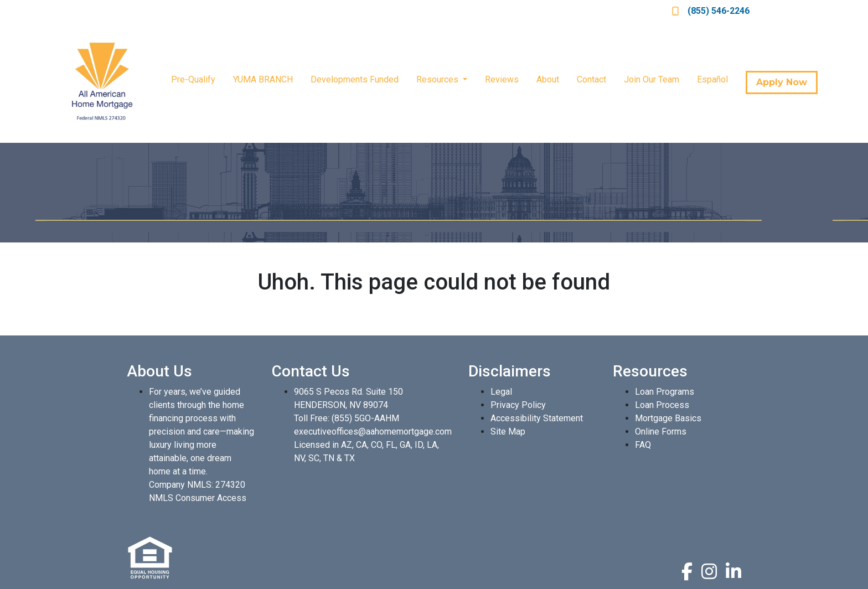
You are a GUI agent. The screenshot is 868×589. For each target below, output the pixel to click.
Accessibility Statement (537, 418)
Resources (438, 79)
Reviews (502, 79)
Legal (501, 392)
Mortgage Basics (668, 418)
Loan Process (662, 405)
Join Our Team (652, 79)
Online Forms (661, 432)
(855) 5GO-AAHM (365, 418)
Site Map (508, 432)
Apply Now (782, 82)
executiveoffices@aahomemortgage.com (373, 432)
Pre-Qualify (193, 79)
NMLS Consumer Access (198, 498)
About (548, 79)
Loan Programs (665, 392)
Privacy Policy (518, 405)
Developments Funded (355, 79)
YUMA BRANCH (263, 79)
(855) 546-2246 (711, 11)
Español (712, 79)
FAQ (643, 445)
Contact (591, 79)
